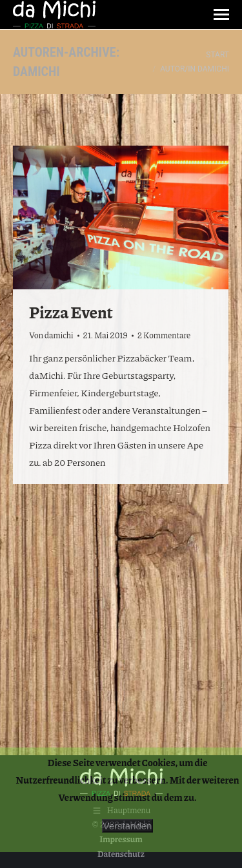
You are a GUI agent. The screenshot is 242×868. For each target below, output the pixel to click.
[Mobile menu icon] (221, 14)
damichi (36, 72)
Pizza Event (71, 312)
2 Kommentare (164, 335)
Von (51, 335)
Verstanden (128, 826)
